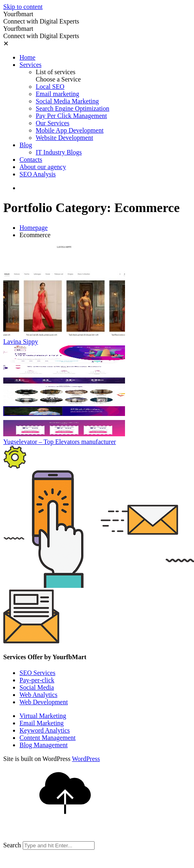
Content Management (47, 738)
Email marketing (57, 94)
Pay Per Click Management (71, 116)
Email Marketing (42, 723)
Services (30, 65)
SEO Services (37, 673)
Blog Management (44, 745)
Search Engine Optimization (72, 108)
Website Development (64, 138)
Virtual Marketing (43, 716)
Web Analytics (38, 695)
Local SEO (50, 87)
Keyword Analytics (45, 730)
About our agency (43, 167)
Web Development (44, 702)
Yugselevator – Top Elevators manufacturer (60, 442)
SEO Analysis (38, 174)
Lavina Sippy (21, 342)
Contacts (31, 160)
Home (27, 57)
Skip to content (23, 7)
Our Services (53, 123)
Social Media (37, 687)
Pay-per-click (37, 680)
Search (12, 845)
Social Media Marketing (67, 101)
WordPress (86, 759)
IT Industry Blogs (59, 152)
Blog (26, 145)
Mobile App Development (70, 130)
